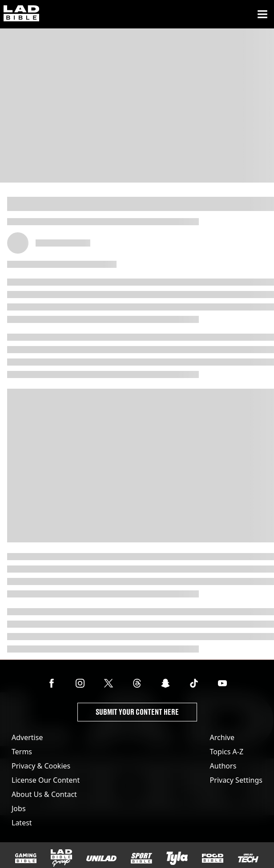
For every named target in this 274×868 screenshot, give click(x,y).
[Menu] (262, 14)
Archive (222, 737)
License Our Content (46, 780)
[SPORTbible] (141, 858)
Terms (22, 752)
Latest (22, 823)
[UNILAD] (101, 858)
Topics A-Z (227, 752)
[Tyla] (177, 858)
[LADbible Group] (61, 858)
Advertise (27, 737)
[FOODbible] (213, 858)
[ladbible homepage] (21, 14)
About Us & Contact (44, 794)
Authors (223, 766)
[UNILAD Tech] (248, 858)
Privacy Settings (236, 780)
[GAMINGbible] (26, 858)
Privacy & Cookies (41, 766)
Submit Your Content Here (137, 712)
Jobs (19, 808)
